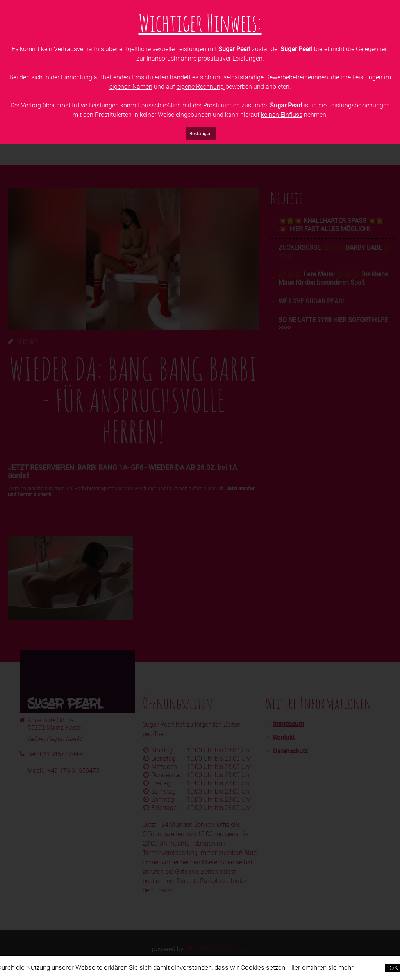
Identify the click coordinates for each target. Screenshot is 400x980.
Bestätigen (201, 134)
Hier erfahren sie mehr (321, 967)
